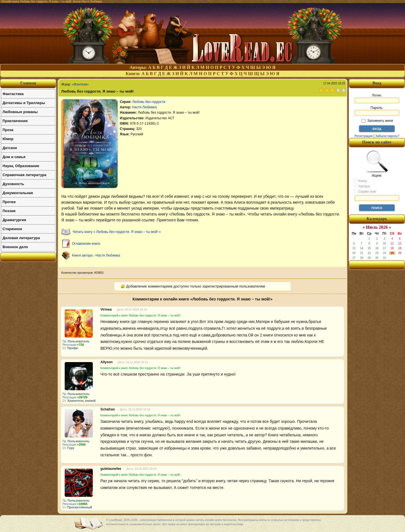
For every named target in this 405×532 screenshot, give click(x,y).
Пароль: (377, 111)
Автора (362, 186)
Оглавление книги (86, 244)
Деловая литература (21, 238)
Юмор (8, 139)
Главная (28, 83)
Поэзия (9, 211)
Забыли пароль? (387, 136)
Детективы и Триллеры (24, 103)
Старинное (12, 229)
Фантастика (13, 94)
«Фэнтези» (80, 84)
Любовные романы (20, 112)
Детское (10, 148)
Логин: (377, 98)
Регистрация (363, 136)
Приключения (15, 121)
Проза (8, 130)
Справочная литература (24, 175)
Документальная (18, 193)
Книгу (360, 181)
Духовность (13, 184)
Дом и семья (14, 157)
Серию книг (365, 191)
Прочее (9, 202)
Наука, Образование (21, 166)
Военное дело (15, 247)
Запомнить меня (377, 121)
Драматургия (14, 220)
